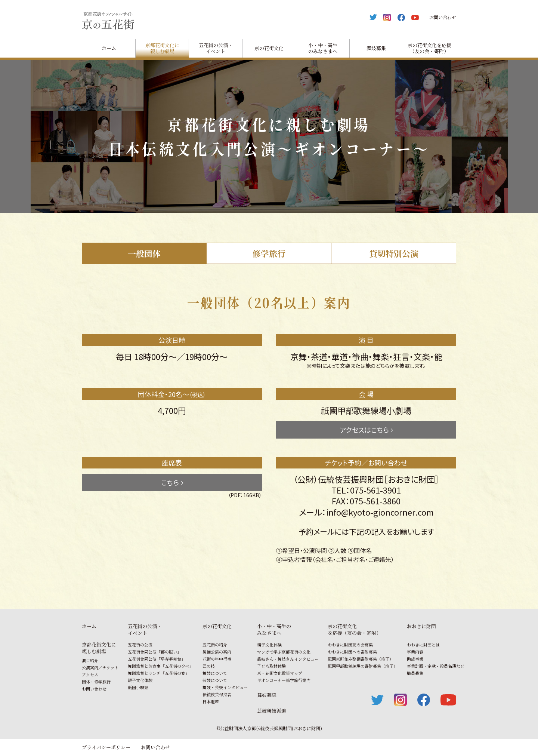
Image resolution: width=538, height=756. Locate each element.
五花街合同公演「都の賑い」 (154, 652)
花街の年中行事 (217, 659)
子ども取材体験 (271, 666)
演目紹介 (90, 660)
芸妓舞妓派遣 (272, 711)
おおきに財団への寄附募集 (352, 652)
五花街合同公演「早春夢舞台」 (157, 659)
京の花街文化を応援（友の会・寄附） (429, 48)
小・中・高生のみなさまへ (323, 48)
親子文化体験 (140, 680)
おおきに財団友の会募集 (350, 645)
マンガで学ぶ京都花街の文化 (284, 652)
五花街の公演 (140, 645)
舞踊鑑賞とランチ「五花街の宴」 (159, 673)
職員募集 (415, 673)
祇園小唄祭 (138, 687)
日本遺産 (211, 701)
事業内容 (415, 652)
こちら (170, 482)
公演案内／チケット (100, 667)
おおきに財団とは (423, 645)
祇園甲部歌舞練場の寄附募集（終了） (363, 666)
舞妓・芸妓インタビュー (225, 687)
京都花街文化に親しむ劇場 (162, 48)
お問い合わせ (443, 17)
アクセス (90, 674)
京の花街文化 (269, 48)
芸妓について (215, 680)
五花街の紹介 (215, 645)
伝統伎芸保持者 (217, 694)
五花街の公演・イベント (216, 48)
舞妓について (215, 673)
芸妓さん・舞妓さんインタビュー (288, 659)
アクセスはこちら (364, 430)
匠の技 (209, 666)
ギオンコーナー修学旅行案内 (284, 680)
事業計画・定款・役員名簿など (436, 666)
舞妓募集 (376, 48)
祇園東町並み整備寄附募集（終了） (361, 659)
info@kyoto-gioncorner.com (380, 512)
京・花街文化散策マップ (280, 673)
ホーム (109, 48)
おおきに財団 (421, 626)
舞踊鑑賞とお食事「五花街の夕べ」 (161, 666)
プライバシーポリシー (106, 747)
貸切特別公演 (394, 253)
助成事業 (415, 659)
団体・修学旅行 (96, 682)
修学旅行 (269, 253)
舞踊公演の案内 (217, 652)
